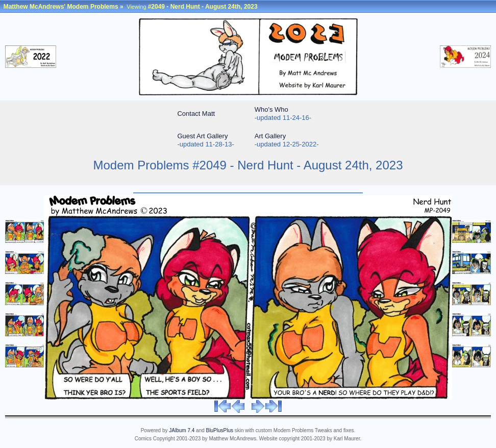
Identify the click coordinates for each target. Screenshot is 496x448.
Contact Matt (196, 114)
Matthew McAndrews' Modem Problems (61, 7)
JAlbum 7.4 (182, 430)
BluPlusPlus (220, 430)
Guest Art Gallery (202, 136)
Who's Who (271, 109)
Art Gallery (270, 136)
